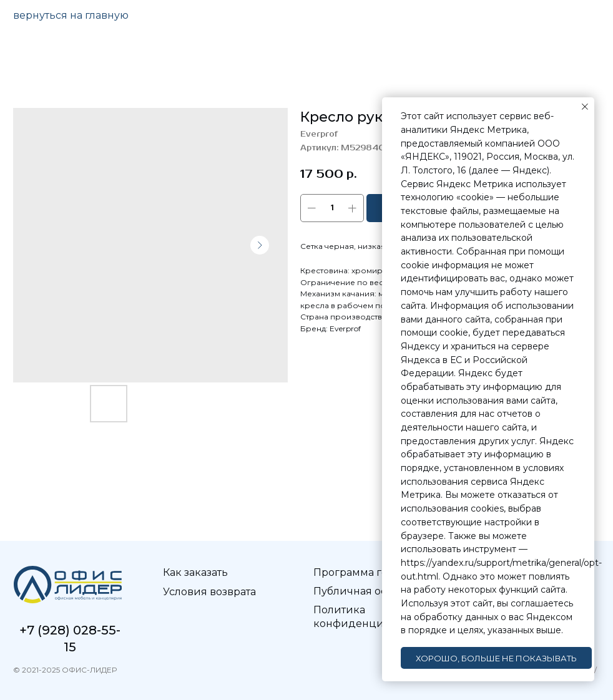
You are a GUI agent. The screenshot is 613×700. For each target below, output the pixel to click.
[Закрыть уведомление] (585, 107)
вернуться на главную (71, 15)
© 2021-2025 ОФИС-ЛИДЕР (65, 670)
